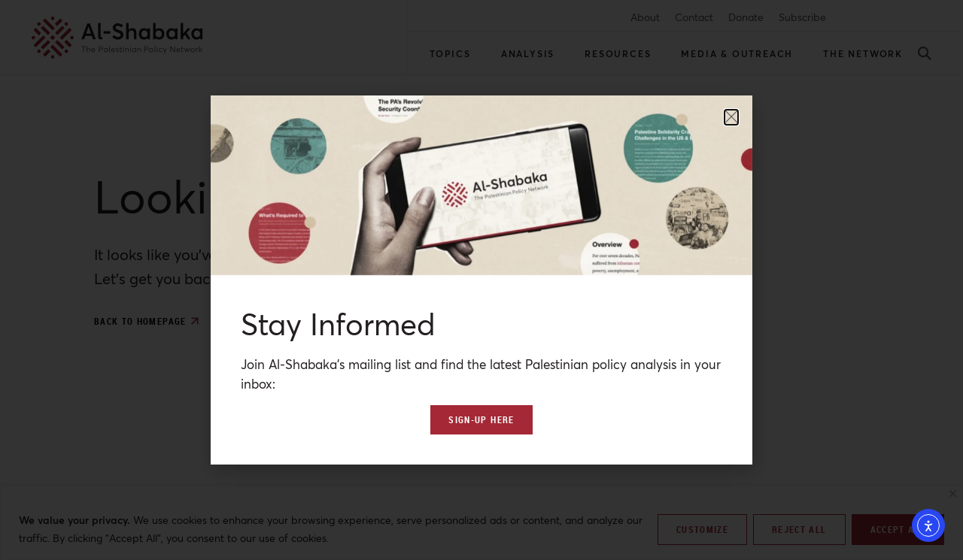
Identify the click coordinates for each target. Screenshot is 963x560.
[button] (731, 117)
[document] (481, 280)
